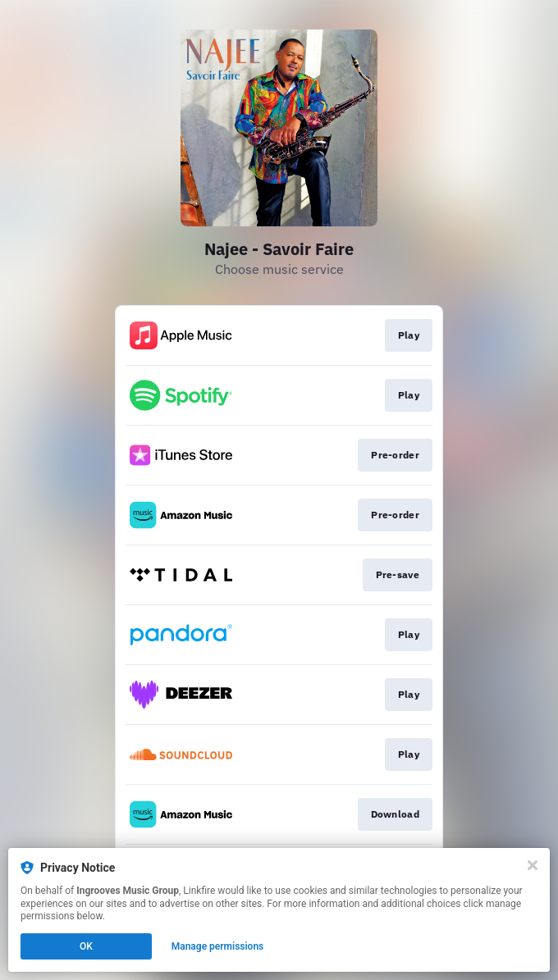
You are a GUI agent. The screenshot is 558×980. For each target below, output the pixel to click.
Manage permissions (218, 946)
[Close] (533, 865)
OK (86, 946)
